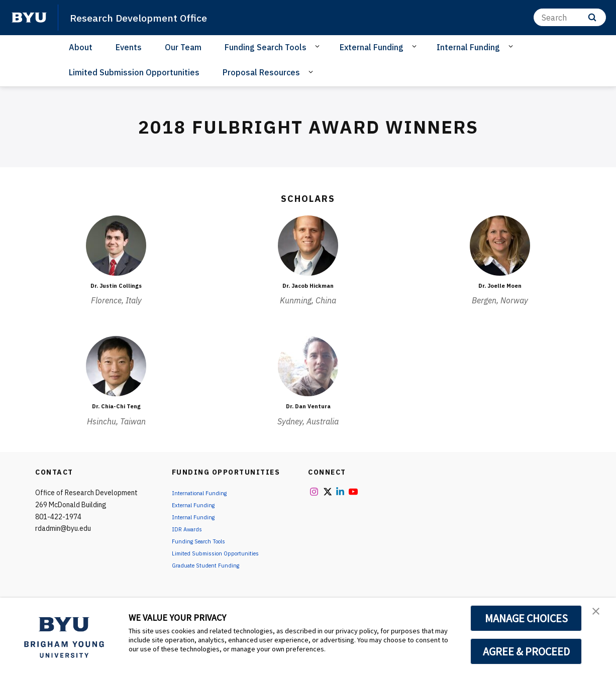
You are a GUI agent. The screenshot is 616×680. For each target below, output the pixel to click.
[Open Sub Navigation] (319, 47)
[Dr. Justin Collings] (116, 246)
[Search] (570, 17)
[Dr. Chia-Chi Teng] (116, 366)
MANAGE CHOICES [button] (526, 618)
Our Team (183, 47)
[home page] (29, 18)
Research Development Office (151, 17)
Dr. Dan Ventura (308, 406)
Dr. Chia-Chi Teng (116, 406)
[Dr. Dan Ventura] (308, 366)
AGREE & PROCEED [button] (526, 651)
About (81, 47)
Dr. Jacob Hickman (308, 285)
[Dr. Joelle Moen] (500, 246)
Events (129, 47)
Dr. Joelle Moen (500, 285)
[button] (599, 616)
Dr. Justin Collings (116, 285)
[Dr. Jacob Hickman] (308, 246)
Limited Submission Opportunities (134, 72)
